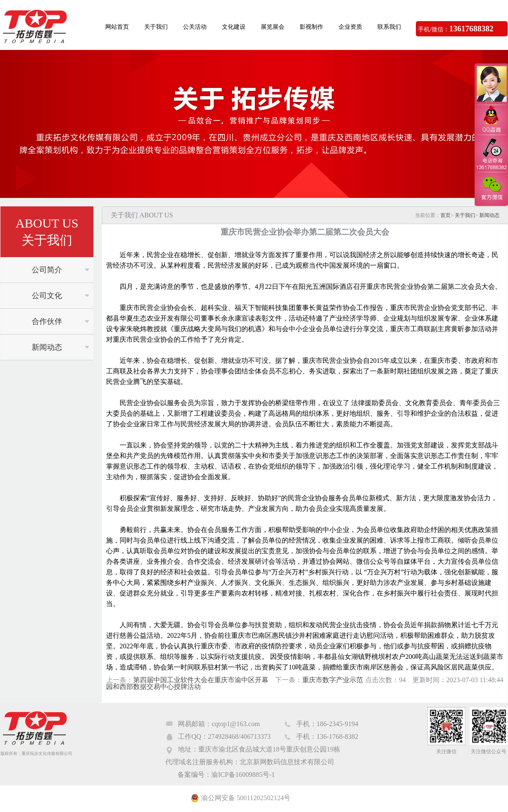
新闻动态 (47, 347)
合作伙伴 (47, 321)
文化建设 (234, 27)
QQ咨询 (491, 120)
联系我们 (389, 27)
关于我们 (156, 27)
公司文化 (47, 296)
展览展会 (273, 27)
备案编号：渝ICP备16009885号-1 (226, 775)
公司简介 (47, 270)
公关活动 (195, 27)
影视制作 (311, 27)
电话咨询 (491, 154)
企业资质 (350, 27)
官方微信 (491, 189)
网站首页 (117, 27)
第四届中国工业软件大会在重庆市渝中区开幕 (201, 680)
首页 (445, 215)
